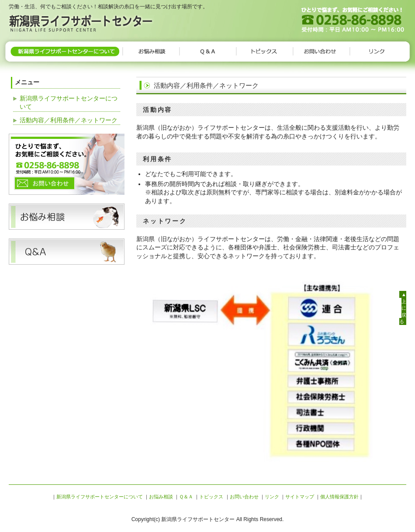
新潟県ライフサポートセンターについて (66, 52)
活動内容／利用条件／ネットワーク (69, 120)
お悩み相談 (151, 52)
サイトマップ (300, 497)
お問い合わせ (321, 52)
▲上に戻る (403, 308)
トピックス (264, 52)
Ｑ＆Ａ (207, 52)
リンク (378, 52)
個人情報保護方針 (339, 497)
